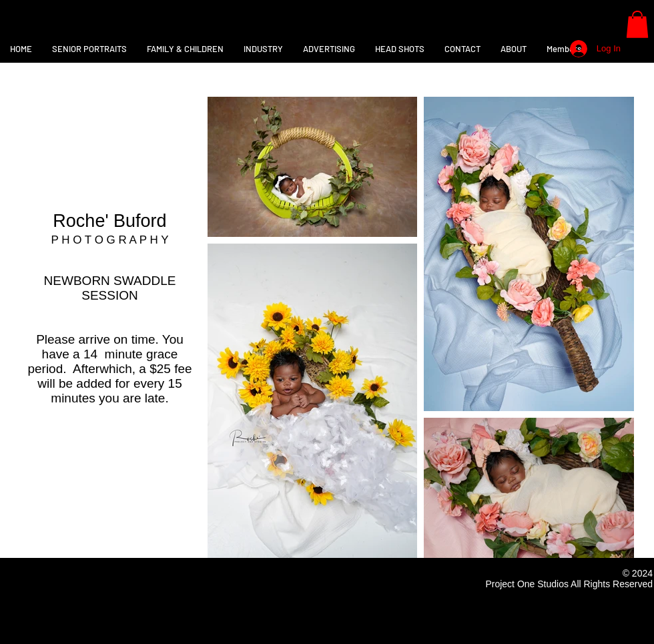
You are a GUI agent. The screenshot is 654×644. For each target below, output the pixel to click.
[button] (637, 24)
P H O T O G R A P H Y (109, 240)
